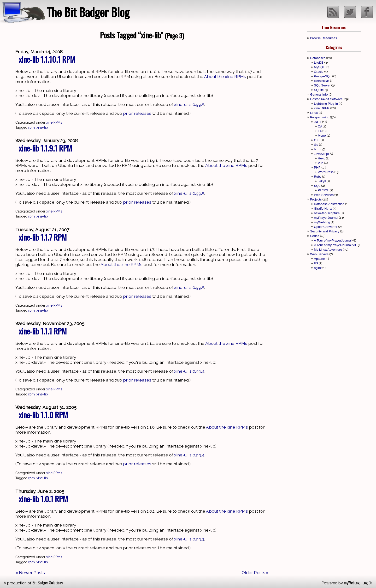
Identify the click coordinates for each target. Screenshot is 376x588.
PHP (317, 167)
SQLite (319, 90)
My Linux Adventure (328, 250)
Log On (367, 583)
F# (320, 131)
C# (320, 126)
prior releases (137, 113)
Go (316, 145)
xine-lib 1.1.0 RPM (43, 415)
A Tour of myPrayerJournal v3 (335, 245)
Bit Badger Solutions (48, 583)
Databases (318, 58)
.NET (317, 122)
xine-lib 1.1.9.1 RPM (45, 148)
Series (315, 236)
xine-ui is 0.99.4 (189, 371)
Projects (316, 199)
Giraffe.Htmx (323, 209)
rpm (32, 127)
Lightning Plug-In (326, 104)
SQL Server (322, 85)
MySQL (319, 67)
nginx (318, 268)
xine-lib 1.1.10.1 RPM (47, 59)
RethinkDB (322, 81)
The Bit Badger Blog (88, 12)
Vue (320, 163)
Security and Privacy (325, 231)
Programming (320, 117)
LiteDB (319, 63)
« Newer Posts (30, 573)
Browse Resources (323, 38)
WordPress (326, 172)
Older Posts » (255, 573)
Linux (314, 113)
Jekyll (322, 181)
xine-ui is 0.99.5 (189, 104)
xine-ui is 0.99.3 (189, 539)
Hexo (321, 158)
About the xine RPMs (225, 76)
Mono (322, 136)
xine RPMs (54, 122)
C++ (317, 140)
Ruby (318, 177)
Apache (319, 259)
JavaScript (321, 154)
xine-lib (42, 127)
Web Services (324, 195)
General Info (319, 94)
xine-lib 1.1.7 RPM (43, 237)
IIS (316, 263)
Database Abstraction (329, 204)
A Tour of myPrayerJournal (333, 240)
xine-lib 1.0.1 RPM (43, 499)
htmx (317, 149)
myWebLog (322, 222)
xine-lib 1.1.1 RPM (43, 331)
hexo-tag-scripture (327, 213)
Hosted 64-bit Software (326, 99)
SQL (317, 186)
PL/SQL (323, 190)
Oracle (319, 72)
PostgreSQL (323, 76)
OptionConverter (326, 227)
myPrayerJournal (326, 218)
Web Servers (319, 254)
